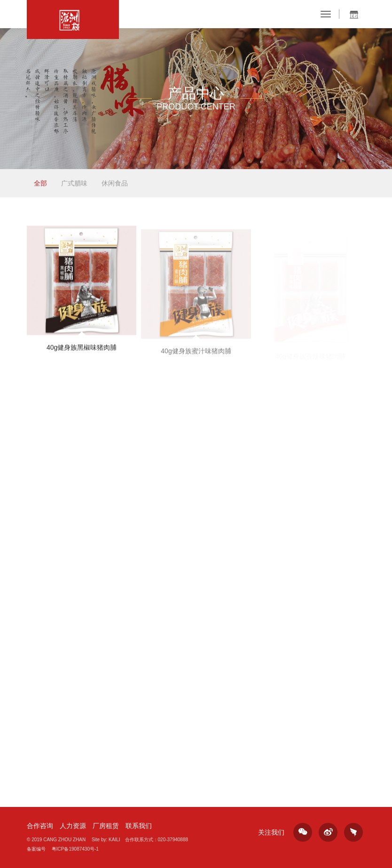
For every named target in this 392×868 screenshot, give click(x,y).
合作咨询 (40, 826)
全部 (40, 183)
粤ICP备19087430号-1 (75, 849)
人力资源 (73, 826)
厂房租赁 (106, 826)
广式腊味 (74, 183)
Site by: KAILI (106, 840)
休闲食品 (115, 183)
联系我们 (139, 826)
